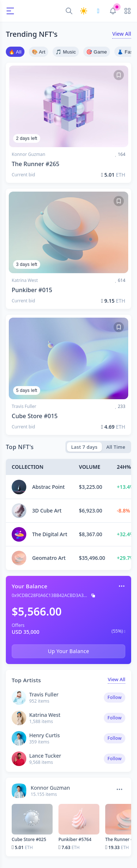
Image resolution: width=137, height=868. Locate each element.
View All (122, 34)
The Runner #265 (35, 164)
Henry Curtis (45, 735)
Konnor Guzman (28, 154)
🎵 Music (66, 52)
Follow (115, 697)
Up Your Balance (68, 651)
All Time (116, 447)
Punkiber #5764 (75, 840)
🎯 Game (97, 52)
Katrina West (25, 280)
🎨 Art (39, 52)
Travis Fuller (24, 406)
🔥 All (15, 52)
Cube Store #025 (29, 840)
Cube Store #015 (35, 416)
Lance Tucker (45, 756)
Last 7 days (84, 447)
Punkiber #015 (32, 290)
